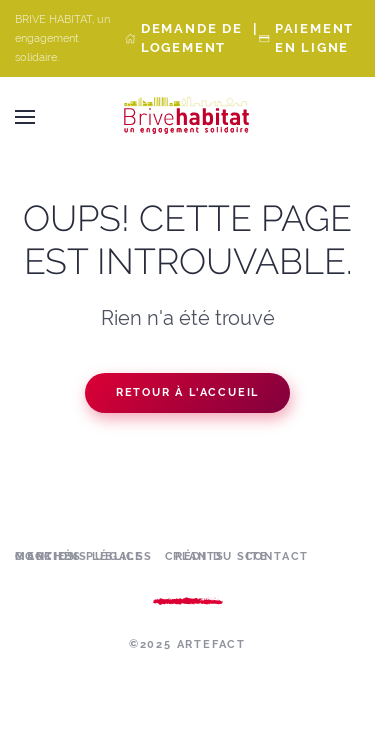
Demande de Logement (192, 37)
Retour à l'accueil (187, 392)
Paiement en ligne (314, 37)
